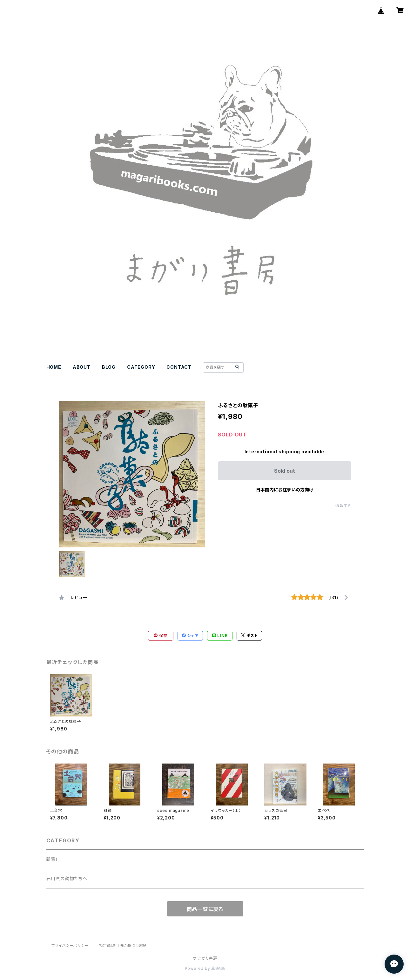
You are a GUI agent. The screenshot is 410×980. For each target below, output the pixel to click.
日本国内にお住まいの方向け (285, 490)
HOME (54, 367)
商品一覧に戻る (205, 909)
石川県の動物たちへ (67, 878)
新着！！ (54, 859)
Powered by (205, 968)
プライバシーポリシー (70, 946)
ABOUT (82, 367)
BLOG (109, 367)
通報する (343, 506)
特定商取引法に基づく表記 (123, 946)
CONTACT (179, 367)
